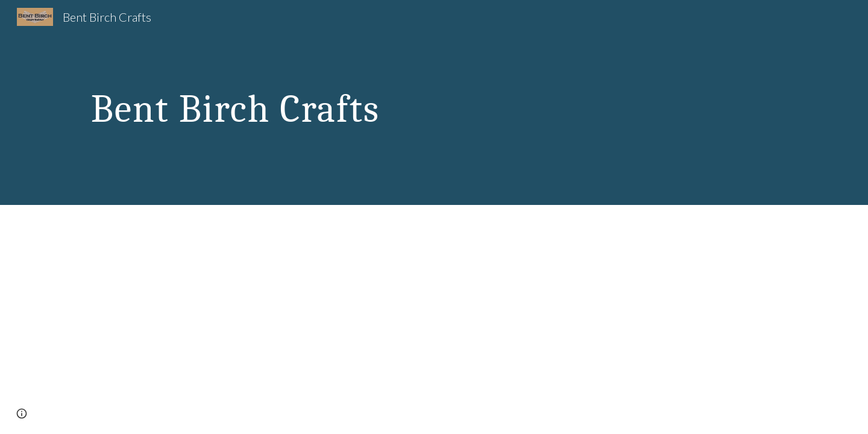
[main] (315, 102)
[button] (22, 414)
